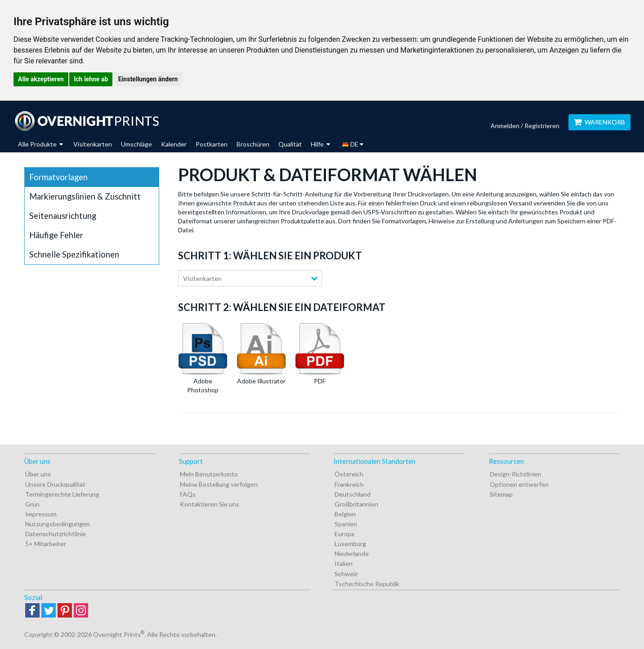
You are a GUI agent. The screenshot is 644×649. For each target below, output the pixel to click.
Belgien (345, 514)
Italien (344, 563)
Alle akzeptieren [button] (41, 79)
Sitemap (501, 494)
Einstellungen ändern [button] (148, 79)
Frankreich (349, 484)
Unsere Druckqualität (55, 484)
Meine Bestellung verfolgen (219, 484)
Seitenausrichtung (63, 216)
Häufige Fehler (56, 235)
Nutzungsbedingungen (58, 524)
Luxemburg (350, 544)
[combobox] (250, 278)
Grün (32, 504)
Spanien (346, 524)
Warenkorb (599, 122)
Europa (344, 534)
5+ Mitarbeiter (46, 544)
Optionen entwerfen (519, 484)
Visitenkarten (93, 144)
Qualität (290, 144)
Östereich (349, 474)
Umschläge (136, 144)
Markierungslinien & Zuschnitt (85, 196)
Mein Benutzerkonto (209, 474)
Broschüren (253, 144)
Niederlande (352, 553)
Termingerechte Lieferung (62, 494)
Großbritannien (356, 504)
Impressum (41, 514)
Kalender (174, 144)
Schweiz (346, 574)
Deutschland (353, 494)
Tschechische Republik (367, 584)
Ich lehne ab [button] (91, 79)
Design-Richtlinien (516, 474)
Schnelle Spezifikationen (74, 254)
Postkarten (212, 144)
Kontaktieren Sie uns (210, 504)
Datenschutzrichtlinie (56, 534)
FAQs (188, 494)
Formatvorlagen (58, 177)
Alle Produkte (40, 144)
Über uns (38, 474)
